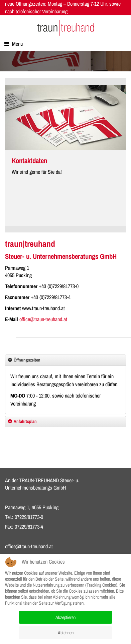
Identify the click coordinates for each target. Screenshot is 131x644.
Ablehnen (66, 633)
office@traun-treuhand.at (43, 319)
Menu (14, 44)
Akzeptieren (65, 617)
